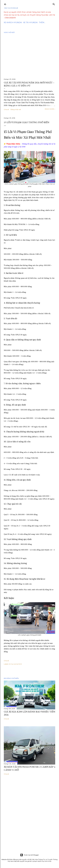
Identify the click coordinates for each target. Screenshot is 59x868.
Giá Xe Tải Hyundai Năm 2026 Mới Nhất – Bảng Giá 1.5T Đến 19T (29, 84)
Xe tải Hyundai (30, 22)
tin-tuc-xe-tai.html (15, 664)
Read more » (50, 109)
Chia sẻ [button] (6, 109)
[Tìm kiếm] (54, 4)
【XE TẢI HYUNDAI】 (11, 8)
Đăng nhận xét (16, 109)
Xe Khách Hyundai (13, 22)
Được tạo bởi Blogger (29, 855)
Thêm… (42, 22)
